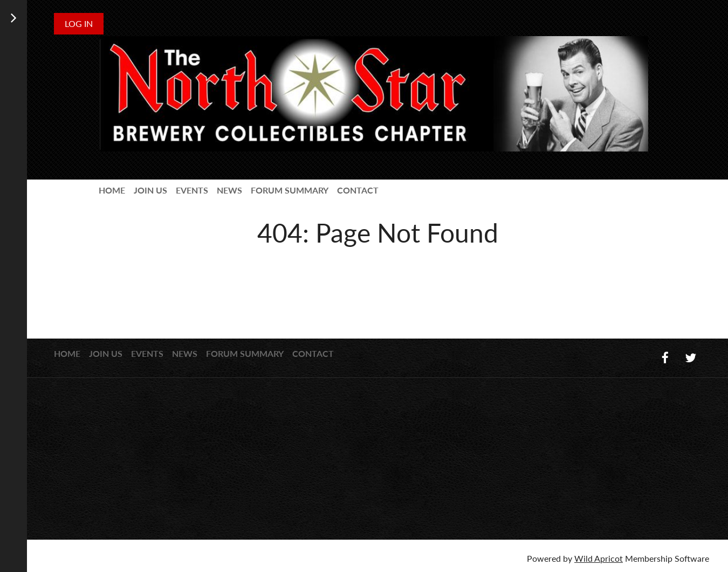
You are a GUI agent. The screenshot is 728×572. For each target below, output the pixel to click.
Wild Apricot (599, 558)
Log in (79, 23)
